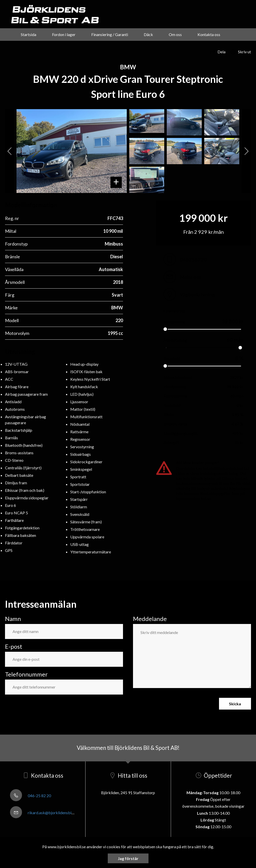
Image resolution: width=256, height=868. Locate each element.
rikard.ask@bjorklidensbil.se (43, 813)
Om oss (175, 34)
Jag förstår (128, 858)
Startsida (28, 34)
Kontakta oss (209, 34)
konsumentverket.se (193, 498)
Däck (148, 34)
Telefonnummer (26, 674)
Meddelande (150, 619)
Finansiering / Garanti (110, 34)
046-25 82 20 (30, 796)
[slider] (165, 329)
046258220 (185, 259)
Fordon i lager (64, 34)
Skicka (235, 704)
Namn (13, 619)
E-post (14, 646)
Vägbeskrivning (189, 294)
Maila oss (182, 277)
